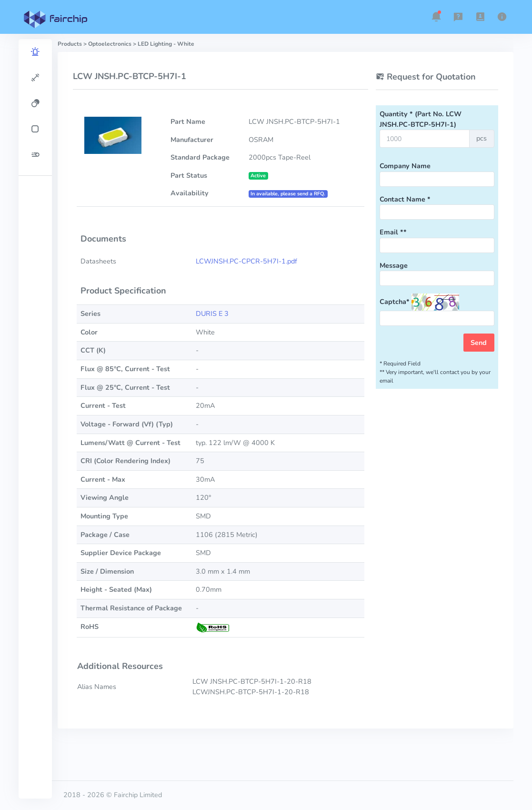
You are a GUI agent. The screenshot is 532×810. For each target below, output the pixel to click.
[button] (436, 17)
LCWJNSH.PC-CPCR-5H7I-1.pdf (246, 261)
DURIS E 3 (212, 314)
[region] (35, 419)
